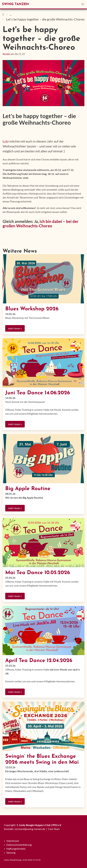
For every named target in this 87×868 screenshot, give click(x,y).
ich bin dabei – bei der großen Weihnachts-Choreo (41, 224)
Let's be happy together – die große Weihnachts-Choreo (45, 19)
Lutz (6, 141)
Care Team (54, 829)
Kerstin (6, 54)
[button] (83, 4)
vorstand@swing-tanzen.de (30, 829)
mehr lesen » (15, 328)
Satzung (11, 852)
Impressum (13, 841)
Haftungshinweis (16, 849)
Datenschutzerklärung (19, 845)
